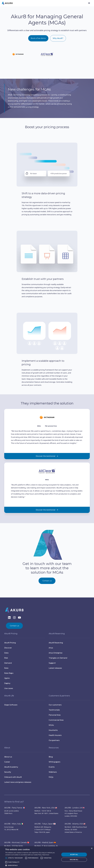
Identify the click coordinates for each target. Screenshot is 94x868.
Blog (51, 757)
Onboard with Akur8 (13, 777)
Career (7, 762)
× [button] (92, 849)
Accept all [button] (74, 855)
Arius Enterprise (56, 653)
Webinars (53, 772)
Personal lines (55, 715)
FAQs (51, 777)
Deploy (7, 683)
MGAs (51, 725)
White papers (54, 762)
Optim (7, 678)
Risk (6, 658)
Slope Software (11, 705)
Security (8, 772)
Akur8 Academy (11, 767)
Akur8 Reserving (56, 643)
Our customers (55, 705)
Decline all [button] (74, 860)
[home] (7, 3)
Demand (8, 663)
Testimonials (54, 710)
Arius (51, 648)
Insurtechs (53, 730)
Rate (6, 668)
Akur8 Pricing (10, 643)
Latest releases (55, 668)
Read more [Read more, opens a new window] (46, 855)
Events (52, 767)
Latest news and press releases (18, 782)
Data (6, 653)
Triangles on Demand (58, 658)
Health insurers (55, 735)
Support (52, 663)
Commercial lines (56, 720)
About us (8, 757)
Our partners (54, 740)
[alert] (47, 857)
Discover (8, 648)
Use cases (9, 688)
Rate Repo (9, 673)
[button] (89, 3)
